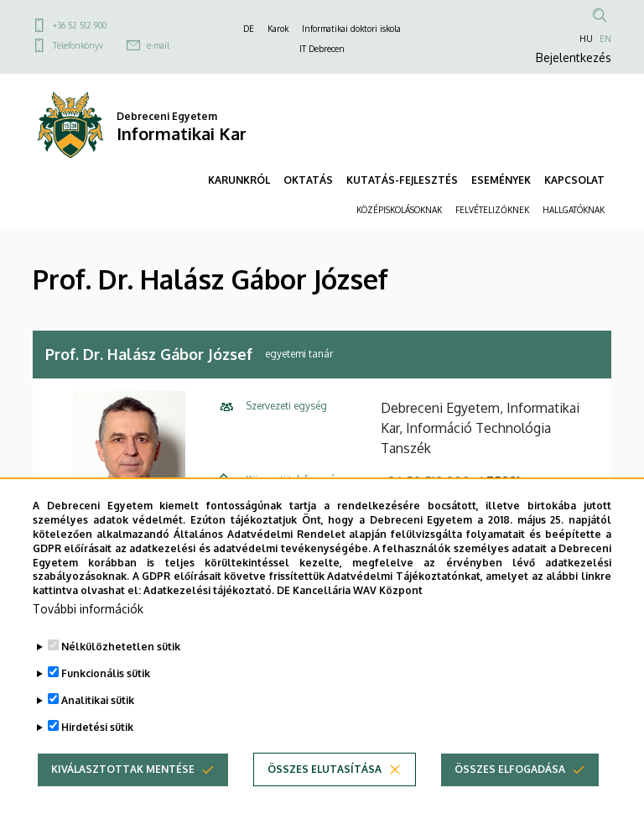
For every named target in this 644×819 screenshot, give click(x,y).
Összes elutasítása (325, 775)
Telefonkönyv (78, 45)
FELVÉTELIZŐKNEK (492, 210)
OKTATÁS (308, 180)
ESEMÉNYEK (501, 180)
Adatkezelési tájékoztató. (209, 596)
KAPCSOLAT (574, 180)
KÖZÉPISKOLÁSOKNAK (399, 210)
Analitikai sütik (98, 706)
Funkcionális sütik (106, 679)
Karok (278, 29)
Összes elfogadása (510, 775)
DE (249, 29)
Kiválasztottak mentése (123, 775)
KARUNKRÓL (239, 180)
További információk (88, 615)
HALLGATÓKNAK (574, 210)
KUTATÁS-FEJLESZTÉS (402, 180)
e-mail (158, 45)
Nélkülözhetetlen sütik (121, 652)
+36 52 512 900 (80, 25)
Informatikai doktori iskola (351, 29)
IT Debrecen (322, 49)
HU (586, 39)
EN (605, 39)
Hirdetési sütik (97, 733)
